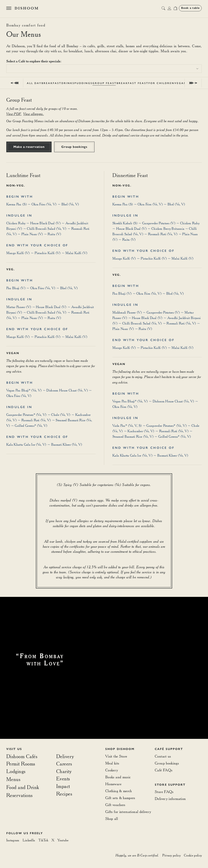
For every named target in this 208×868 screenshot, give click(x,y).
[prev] (15, 83)
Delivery (65, 756)
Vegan (181, 83)
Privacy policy (171, 855)
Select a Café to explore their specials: (34, 61)
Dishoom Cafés (22, 756)
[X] (53, 840)
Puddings (83, 83)
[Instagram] (13, 840)
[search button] (163, 8)
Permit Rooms (21, 764)
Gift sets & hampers (120, 798)
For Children (161, 83)
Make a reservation (29, 147)
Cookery (112, 770)
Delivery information (170, 799)
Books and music (118, 777)
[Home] (26, 8)
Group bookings (74, 147)
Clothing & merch (119, 791)
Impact (63, 786)
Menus (13, 779)
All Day (34, 83)
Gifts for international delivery (128, 812)
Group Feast (105, 83)
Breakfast (51, 83)
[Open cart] (175, 8)
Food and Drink (23, 787)
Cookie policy (193, 855)
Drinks (68, 83)
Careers (64, 764)
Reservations (19, 795)
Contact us (163, 756)
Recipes (64, 794)
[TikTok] (43, 840)
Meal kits (112, 763)
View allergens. (34, 114)
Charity (64, 771)
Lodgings (16, 771)
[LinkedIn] (29, 840)
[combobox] (104, 69)
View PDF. (14, 114)
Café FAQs (164, 770)
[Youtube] (63, 840)
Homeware (113, 784)
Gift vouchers (115, 805)
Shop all (112, 819)
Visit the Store (116, 756)
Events (63, 779)
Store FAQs (164, 792)
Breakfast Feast (133, 83)
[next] (193, 83)
